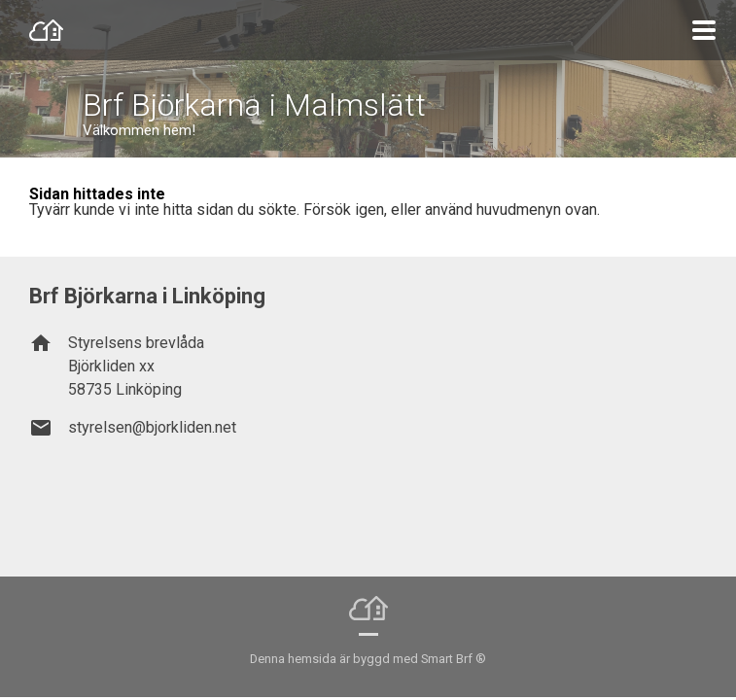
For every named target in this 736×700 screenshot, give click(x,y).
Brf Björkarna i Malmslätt (254, 105)
